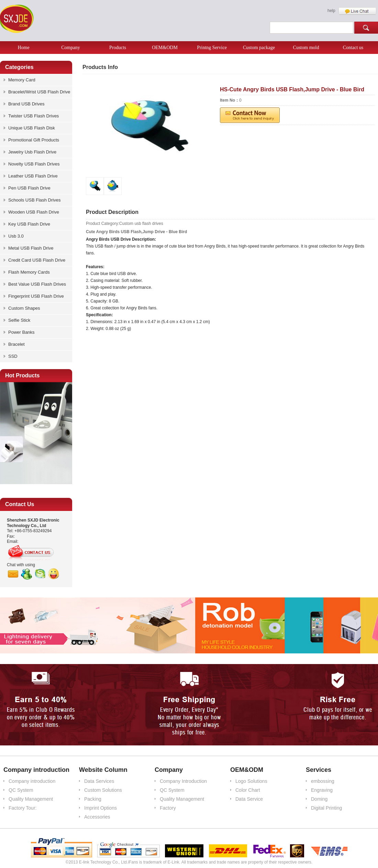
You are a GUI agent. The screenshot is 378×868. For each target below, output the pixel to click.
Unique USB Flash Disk (32, 128)
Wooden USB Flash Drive (34, 212)
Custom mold (306, 48)
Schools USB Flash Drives (34, 200)
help (331, 11)
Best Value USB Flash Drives (37, 284)
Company (70, 48)
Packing (93, 799)
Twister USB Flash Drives (34, 116)
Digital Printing (326, 808)
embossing (323, 781)
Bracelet (16, 344)
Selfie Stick (19, 320)
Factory (168, 808)
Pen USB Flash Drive (29, 188)
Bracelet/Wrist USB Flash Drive (39, 92)
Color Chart (248, 790)
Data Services (99, 781)
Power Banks (21, 332)
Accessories (97, 817)
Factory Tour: (23, 808)
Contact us (353, 48)
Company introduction (32, 781)
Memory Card (22, 80)
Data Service (249, 799)
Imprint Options (101, 808)
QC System (21, 790)
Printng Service (212, 48)
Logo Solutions (251, 781)
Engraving (322, 790)
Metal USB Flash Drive (31, 248)
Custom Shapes (24, 308)
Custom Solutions (103, 790)
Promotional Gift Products (34, 140)
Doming (319, 799)
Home (23, 48)
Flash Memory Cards (29, 272)
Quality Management (31, 799)
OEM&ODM (165, 48)
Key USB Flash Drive (29, 224)
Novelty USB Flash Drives (34, 164)
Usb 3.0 (16, 236)
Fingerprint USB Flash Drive (36, 296)
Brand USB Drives (26, 104)
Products (118, 48)
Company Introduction (183, 781)
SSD (13, 356)
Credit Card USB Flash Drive (37, 260)
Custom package (259, 48)
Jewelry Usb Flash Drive (32, 152)
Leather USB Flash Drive (33, 176)
